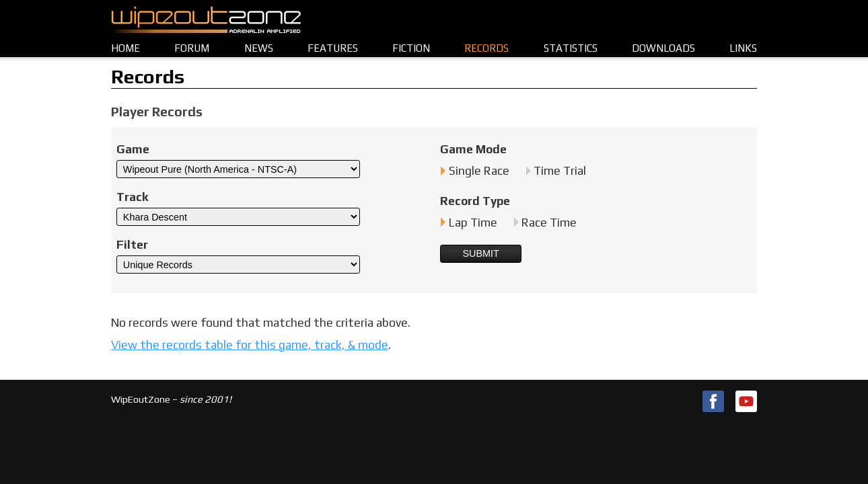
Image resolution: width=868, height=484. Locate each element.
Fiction (411, 48)
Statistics (571, 48)
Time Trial (560, 171)
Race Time (549, 223)
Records (486, 48)
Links (743, 48)
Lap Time (473, 223)
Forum (192, 48)
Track (132, 197)
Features (333, 48)
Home (125, 48)
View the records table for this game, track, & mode (250, 345)
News (259, 48)
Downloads (663, 48)
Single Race (479, 171)
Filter (132, 245)
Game (133, 149)
